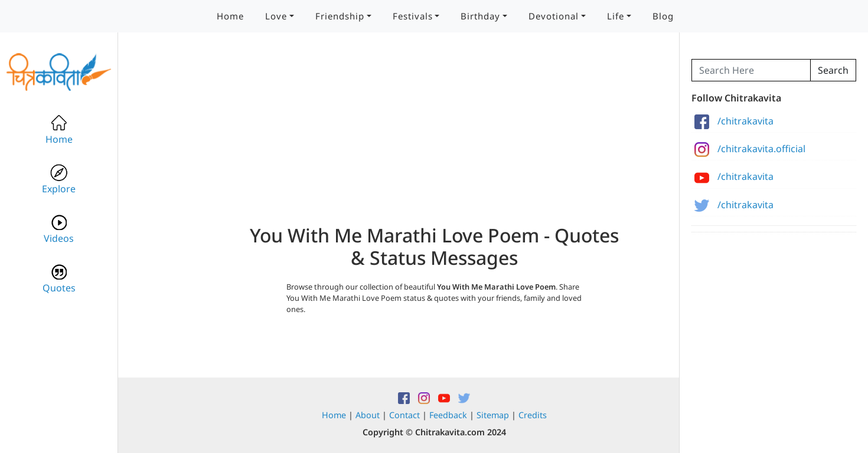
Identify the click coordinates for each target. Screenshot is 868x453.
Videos (59, 229)
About (368, 415)
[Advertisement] (434, 142)
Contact (404, 415)
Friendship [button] (340, 16)
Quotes (59, 279)
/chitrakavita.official (750, 149)
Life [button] (616, 16)
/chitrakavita (734, 121)
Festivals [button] (413, 16)
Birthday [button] (480, 16)
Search (833, 70)
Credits (533, 415)
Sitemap (493, 415)
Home (230, 16)
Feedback (448, 415)
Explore (59, 180)
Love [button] (276, 16)
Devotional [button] (554, 16)
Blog (663, 16)
